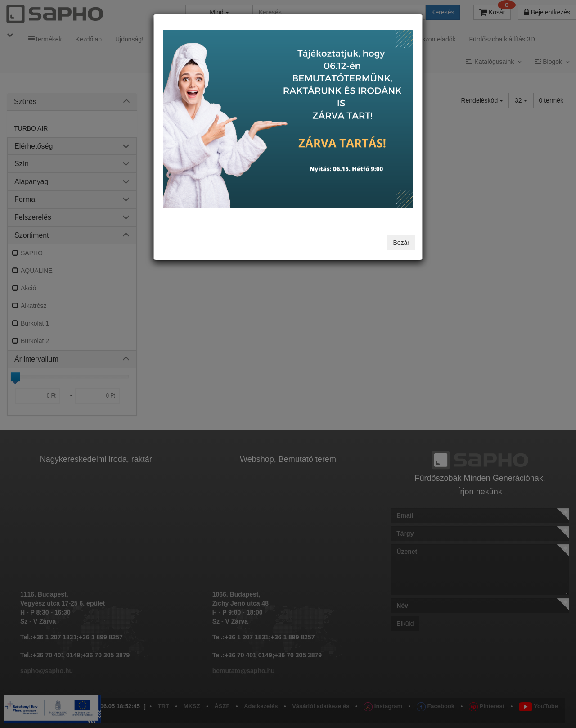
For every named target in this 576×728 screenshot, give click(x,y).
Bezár (401, 243)
